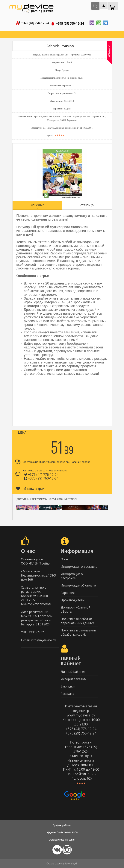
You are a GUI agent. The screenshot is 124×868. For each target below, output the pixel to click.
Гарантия (68, 593)
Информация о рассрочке (72, 576)
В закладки (30, 488)
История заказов (73, 679)
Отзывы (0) (87, 205)
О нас (65, 559)
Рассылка (67, 694)
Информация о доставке (79, 567)
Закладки (68, 686)
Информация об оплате (78, 585)
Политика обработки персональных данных (77, 621)
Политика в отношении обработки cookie (78, 632)
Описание (37, 205)
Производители (73, 600)
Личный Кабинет (73, 672)
